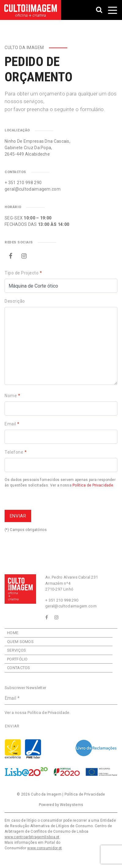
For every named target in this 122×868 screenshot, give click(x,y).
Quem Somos (20, 642)
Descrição (15, 301)
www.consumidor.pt (44, 848)
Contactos (19, 668)
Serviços (17, 650)
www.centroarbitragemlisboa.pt (32, 837)
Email (12, 424)
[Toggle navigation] (113, 10)
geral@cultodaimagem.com (33, 189)
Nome (12, 396)
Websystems (72, 805)
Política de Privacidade (93, 485)
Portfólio (17, 659)
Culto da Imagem (46, 794)
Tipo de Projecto (23, 273)
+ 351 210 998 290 (23, 183)
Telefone (16, 452)
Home (13, 633)
